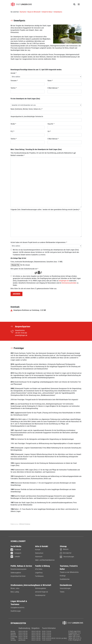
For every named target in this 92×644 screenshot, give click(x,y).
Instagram (16, 553)
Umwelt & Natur (47, 12)
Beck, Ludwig (15, 592)
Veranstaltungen (67, 557)
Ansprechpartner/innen (18, 576)
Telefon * (14, 88)
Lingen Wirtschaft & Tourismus (19, 603)
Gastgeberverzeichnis (17, 608)
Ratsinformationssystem (19, 569)
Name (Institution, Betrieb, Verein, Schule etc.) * (27, 109)
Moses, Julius (15, 588)
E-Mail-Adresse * (53, 88)
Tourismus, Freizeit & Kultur (69, 567)
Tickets (62, 592)
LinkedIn (15, 557)
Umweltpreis (58, 12)
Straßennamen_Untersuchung (21, 585)
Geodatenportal (40, 595)
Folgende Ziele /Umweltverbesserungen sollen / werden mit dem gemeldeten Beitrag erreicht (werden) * (45, 210)
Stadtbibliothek (65, 579)
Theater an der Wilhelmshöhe (69, 572)
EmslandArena (66, 585)
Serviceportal (66, 553)
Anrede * (14, 73)
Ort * (49, 131)
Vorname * (14, 81)
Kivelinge (63, 576)
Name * (50, 81)
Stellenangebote (16, 573)
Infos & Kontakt (42, 546)
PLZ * (12, 131)
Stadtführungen (16, 611)
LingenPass (39, 573)
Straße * (13, 124)
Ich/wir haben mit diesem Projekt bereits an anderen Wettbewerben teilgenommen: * (39, 242)
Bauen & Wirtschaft (34, 12)
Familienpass (39, 576)
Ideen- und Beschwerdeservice (45, 560)
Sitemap (63, 546)
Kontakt (38, 550)
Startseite (23, 12)
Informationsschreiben (69, 283)
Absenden (16, 294)
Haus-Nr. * (51, 124)
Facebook (16, 550)
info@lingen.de (64, 281)
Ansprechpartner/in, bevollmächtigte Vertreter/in (27, 116)
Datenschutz (39, 553)
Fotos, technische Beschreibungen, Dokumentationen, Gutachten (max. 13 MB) (37, 262)
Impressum (39, 557)
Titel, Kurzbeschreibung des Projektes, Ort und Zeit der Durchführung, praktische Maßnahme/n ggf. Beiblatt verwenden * (43, 154)
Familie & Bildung (42, 566)
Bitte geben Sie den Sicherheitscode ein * (24, 269)
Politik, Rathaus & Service (21, 566)
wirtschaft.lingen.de (41, 592)
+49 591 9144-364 (21, 333)
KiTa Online (39, 569)
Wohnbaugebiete (41, 588)
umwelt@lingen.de (21, 335)
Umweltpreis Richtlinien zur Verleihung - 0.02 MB (28, 310)
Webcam (64, 549)
